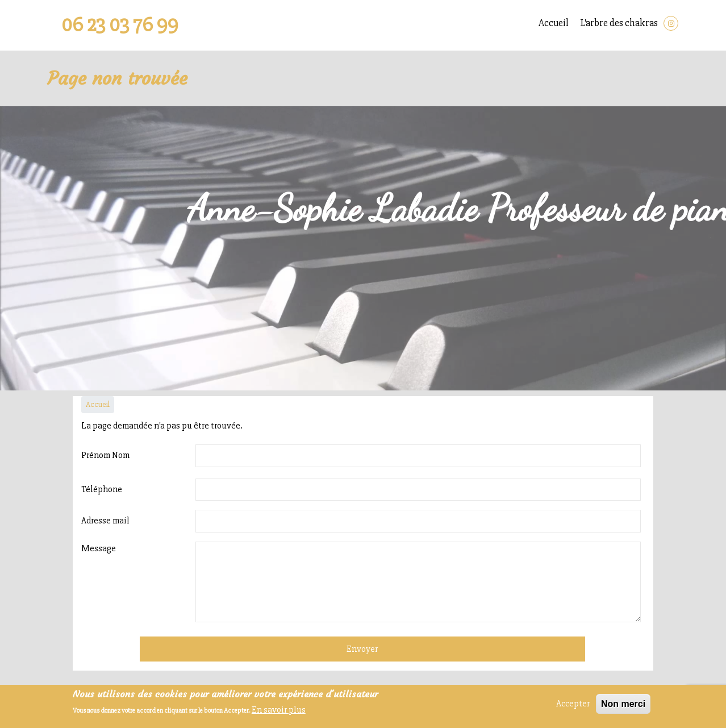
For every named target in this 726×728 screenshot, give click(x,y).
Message (99, 548)
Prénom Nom (105, 455)
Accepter (573, 704)
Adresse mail (105, 521)
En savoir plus (279, 710)
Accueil (554, 23)
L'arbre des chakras (619, 23)
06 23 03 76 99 (120, 25)
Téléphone (102, 489)
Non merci (623, 704)
